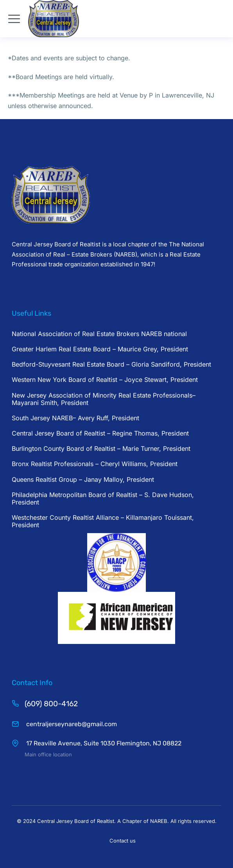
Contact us (123, 841)
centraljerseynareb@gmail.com (71, 724)
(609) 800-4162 (51, 704)
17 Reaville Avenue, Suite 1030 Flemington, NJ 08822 (103, 743)
